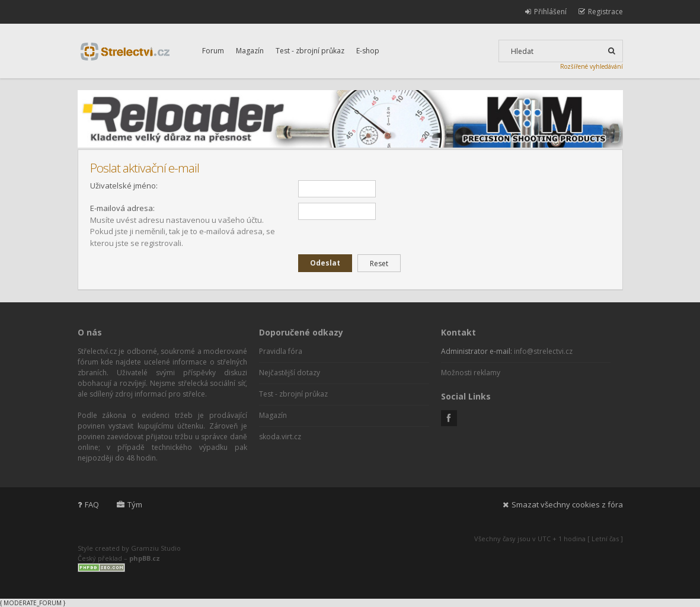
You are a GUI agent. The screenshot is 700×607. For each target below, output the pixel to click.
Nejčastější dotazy (290, 373)
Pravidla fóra (281, 351)
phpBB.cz (145, 558)
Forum (213, 51)
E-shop (368, 51)
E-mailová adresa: (122, 208)
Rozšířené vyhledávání (592, 66)
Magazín (250, 51)
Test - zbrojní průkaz (310, 51)
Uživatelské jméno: (124, 186)
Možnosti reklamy (471, 373)
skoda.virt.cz (280, 437)
